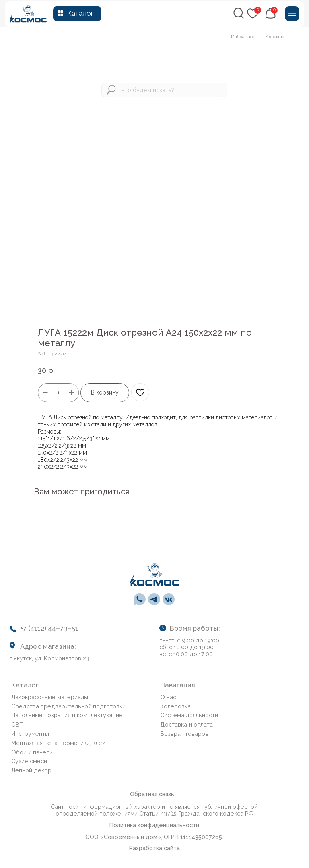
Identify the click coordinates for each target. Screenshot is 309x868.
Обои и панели (32, 752)
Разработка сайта (154, 848)
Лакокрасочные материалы (50, 697)
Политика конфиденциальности (154, 825)
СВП (17, 724)
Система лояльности (189, 715)
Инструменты (30, 734)
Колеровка (175, 706)
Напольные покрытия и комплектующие (67, 715)
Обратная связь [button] (152, 794)
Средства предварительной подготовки (68, 706)
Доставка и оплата (186, 724)
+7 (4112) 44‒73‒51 (49, 628)
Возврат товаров (184, 734)
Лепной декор (31, 770)
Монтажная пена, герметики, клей (58, 743)
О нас (168, 697)
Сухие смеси (29, 761)
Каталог (80, 13)
